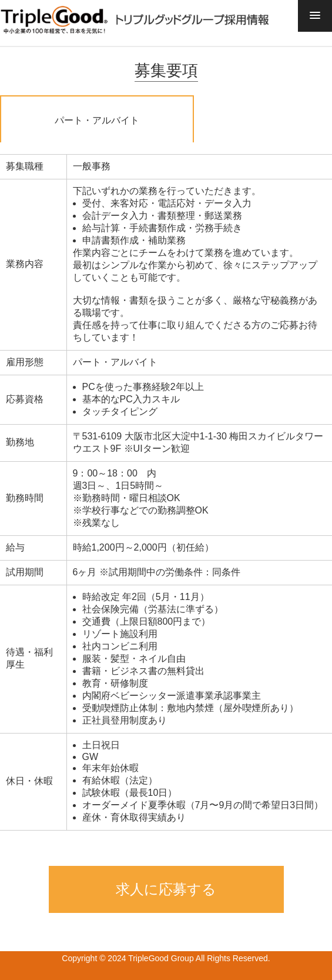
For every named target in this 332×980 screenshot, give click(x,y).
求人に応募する (166, 889)
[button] (315, 16)
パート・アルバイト (97, 120)
